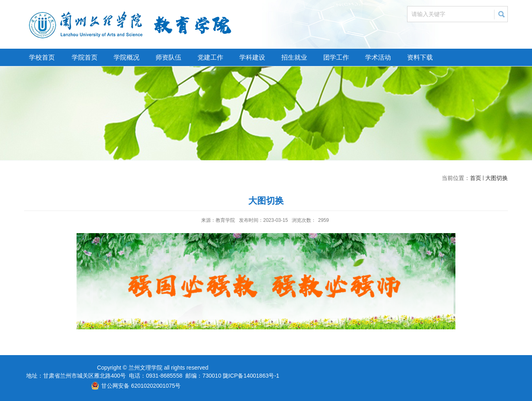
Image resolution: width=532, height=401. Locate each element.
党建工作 (210, 57)
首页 (476, 178)
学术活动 (378, 57)
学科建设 (252, 57)
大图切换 (497, 178)
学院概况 (127, 57)
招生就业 (294, 57)
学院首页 (85, 57)
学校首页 (42, 57)
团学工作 (336, 57)
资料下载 (420, 57)
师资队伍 (168, 57)
